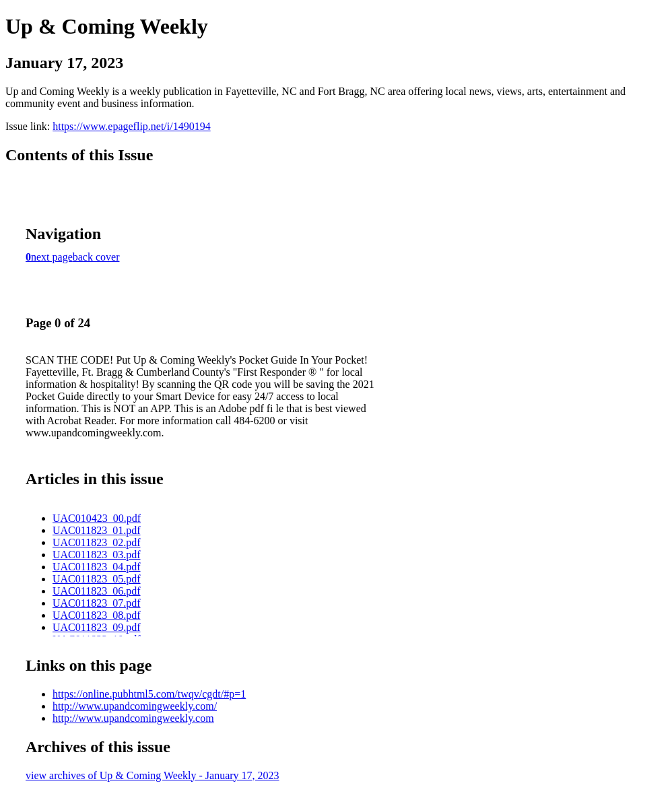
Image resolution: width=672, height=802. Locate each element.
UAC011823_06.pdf (97, 591)
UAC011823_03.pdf (97, 555)
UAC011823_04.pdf (97, 567)
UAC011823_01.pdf (97, 530)
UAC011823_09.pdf (97, 627)
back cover (96, 257)
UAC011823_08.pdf (97, 615)
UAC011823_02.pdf (97, 542)
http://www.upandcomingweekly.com (133, 718)
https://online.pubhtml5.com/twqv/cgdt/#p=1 (149, 694)
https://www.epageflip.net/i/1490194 (131, 126)
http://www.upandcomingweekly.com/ (135, 706)
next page (52, 257)
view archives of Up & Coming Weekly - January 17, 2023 (153, 775)
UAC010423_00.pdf (97, 518)
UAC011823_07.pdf (97, 603)
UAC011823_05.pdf (97, 579)
